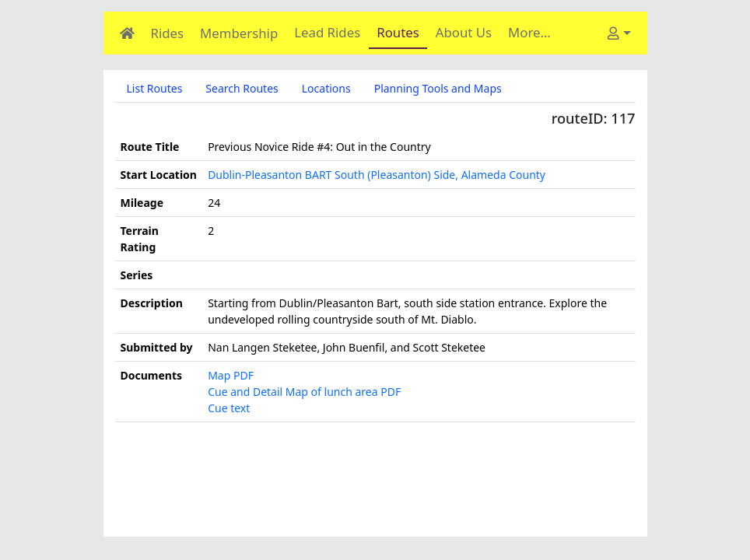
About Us (464, 32)
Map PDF (231, 375)
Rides (168, 33)
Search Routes (242, 88)
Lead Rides (327, 32)
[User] (619, 33)
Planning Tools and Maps (438, 88)
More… (529, 32)
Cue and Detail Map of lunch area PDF (304, 392)
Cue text (229, 408)
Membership (239, 33)
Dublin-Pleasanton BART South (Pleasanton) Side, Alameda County (377, 175)
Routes (398, 32)
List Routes (155, 88)
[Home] (127, 33)
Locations (326, 88)
